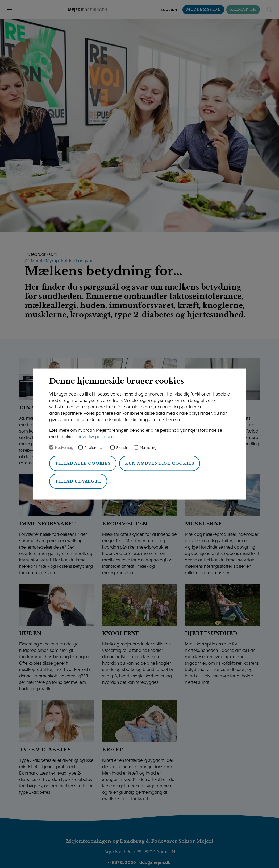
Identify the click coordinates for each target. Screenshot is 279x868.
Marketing (148, 448)
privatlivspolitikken (95, 437)
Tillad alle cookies (83, 463)
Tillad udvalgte (78, 481)
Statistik (122, 448)
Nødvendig (64, 448)
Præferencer (95, 448)
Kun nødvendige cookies (160, 463)
